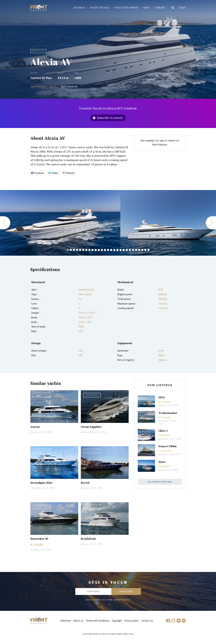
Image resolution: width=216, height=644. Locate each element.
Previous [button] (5, 223)
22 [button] (133, 250)
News (147, 8)
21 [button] (130, 250)
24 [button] (139, 250)
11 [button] (99, 250)
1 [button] (68, 250)
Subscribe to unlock (110, 118)
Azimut (161, 405)
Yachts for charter (126, 8)
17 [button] (117, 250)
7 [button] (86, 250)
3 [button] (74, 250)
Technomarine (168, 413)
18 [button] (121, 250)
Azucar (35, 427)
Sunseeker (35, 550)
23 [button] (136, 250)
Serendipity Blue (41, 483)
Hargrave (85, 544)
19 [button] (124, 250)
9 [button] (93, 250)
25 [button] (142, 250)
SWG (162, 397)
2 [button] (71, 250)
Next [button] (211, 223)
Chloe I (163, 431)
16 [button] (114, 250)
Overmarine (164, 421)
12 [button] (102, 250)
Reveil (85, 483)
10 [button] (96, 250)
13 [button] (105, 250)
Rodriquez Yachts (88, 432)
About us (78, 621)
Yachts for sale (100, 8)
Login (182, 8)
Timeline (160, 8)
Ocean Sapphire (91, 427)
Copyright (117, 621)
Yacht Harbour (39, 8)
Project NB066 (167, 446)
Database (79, 8)
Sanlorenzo (163, 439)
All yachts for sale (160, 482)
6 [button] (83, 250)
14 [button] (108, 250)
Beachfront (88, 539)
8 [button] (89, 250)
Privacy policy (132, 621)
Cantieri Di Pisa (41, 78)
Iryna (162, 462)
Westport (34, 432)
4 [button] (77, 250)
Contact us (147, 621)
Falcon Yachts (36, 488)
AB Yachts (85, 488)
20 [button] (127, 250)
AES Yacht (163, 454)
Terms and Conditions (98, 621)
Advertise (66, 621)
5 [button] (80, 250)
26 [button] (145, 250)
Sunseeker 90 (39, 539)
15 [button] (111, 250)
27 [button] (148, 250)
